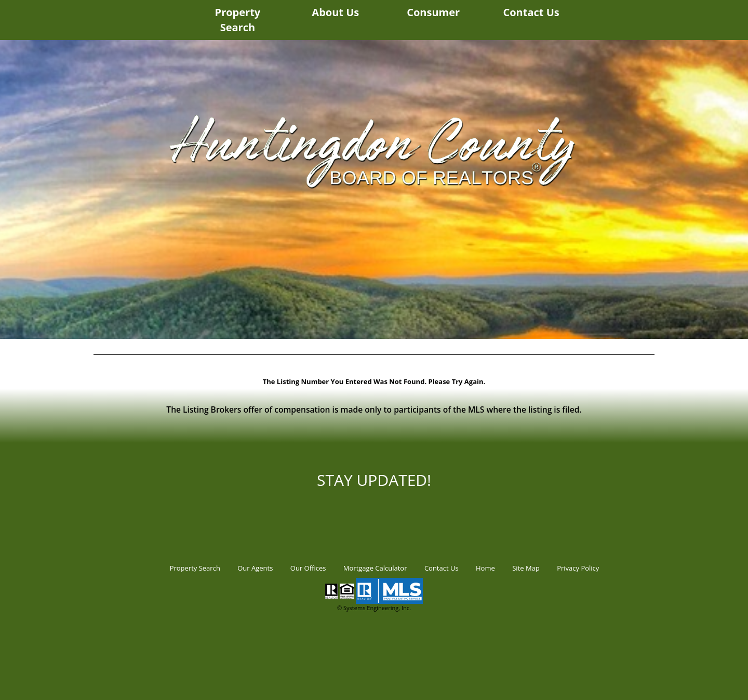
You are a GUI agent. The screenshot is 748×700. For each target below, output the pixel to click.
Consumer (433, 12)
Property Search (238, 20)
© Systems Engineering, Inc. (374, 608)
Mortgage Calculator (375, 568)
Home (485, 568)
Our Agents (255, 568)
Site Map (526, 568)
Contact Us (531, 12)
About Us (335, 12)
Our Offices (308, 568)
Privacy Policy (578, 568)
